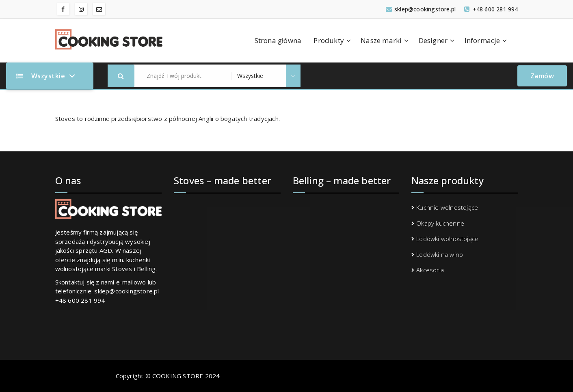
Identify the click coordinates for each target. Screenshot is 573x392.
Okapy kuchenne (440, 223)
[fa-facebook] (63, 9)
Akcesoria (430, 270)
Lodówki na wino (440, 254)
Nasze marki (381, 40)
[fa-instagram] (81, 9)
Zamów (542, 76)
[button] (121, 76)
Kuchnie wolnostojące (447, 207)
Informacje (482, 40)
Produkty (329, 40)
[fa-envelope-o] (99, 9)
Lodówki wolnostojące (447, 239)
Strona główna (278, 40)
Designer (433, 40)
